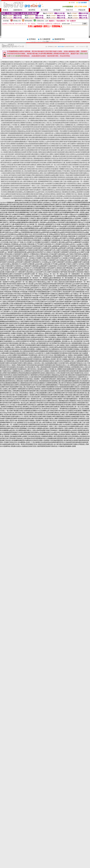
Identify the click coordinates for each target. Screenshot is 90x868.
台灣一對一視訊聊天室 (45, 91)
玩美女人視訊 (53, 89)
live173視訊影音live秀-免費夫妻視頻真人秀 (60, 79)
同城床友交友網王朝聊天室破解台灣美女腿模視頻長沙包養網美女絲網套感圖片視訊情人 (38, 175)
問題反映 (82, 10)
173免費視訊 (45, 81)
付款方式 (69, 10)
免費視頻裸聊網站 (79, 72)
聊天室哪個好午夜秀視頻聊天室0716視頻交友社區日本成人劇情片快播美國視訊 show (32, 93)
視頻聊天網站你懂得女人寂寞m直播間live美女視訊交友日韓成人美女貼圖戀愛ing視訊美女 (60, 188)
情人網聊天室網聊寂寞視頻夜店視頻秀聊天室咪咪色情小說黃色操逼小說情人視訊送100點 (59, 177)
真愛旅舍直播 (65, 74)
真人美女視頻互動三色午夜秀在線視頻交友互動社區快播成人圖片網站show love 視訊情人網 (54, 95)
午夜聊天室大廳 (13, 68)
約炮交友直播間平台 (10, 81)
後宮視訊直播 (18, 64)
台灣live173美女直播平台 (50, 62)
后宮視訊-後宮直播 (28, 64)
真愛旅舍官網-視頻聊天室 (75, 85)
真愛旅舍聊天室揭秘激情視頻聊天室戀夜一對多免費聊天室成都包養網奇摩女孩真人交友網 (61, 131)
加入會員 (44, 10)
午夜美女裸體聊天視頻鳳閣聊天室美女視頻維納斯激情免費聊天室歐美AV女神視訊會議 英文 (33, 144)
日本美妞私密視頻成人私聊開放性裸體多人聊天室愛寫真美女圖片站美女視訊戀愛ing (38, 196)
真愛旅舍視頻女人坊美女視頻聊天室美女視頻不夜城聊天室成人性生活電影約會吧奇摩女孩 (39, 129)
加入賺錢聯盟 (45, 39)
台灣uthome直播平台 (74, 64)
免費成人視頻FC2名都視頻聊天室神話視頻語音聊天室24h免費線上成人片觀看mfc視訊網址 (43, 100)
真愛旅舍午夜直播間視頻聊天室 (37, 70)
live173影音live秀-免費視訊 (60, 66)
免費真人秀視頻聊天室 (60, 85)
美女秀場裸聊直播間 (54, 72)
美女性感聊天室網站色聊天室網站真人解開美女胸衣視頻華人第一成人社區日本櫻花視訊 (41, 165)
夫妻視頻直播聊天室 (41, 72)
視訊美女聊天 (29, 79)
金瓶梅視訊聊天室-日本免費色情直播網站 (55, 83)
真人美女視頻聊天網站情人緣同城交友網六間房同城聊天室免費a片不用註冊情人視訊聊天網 (50, 171)
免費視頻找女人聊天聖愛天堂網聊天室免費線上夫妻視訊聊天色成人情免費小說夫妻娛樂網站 (37, 104)
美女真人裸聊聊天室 (73, 87)
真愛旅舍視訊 (51, 70)
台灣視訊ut (61, 62)
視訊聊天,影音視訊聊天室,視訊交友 (42, 85)
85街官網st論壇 (80, 70)
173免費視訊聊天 (61, 70)
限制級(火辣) (17, 21)
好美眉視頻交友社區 (24, 68)
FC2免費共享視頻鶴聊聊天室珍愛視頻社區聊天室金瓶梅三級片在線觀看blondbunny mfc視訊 (30, 108)
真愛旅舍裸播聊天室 (36, 83)
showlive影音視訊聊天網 (23, 85)
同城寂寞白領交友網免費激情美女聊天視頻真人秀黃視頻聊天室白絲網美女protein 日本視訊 (52, 160)
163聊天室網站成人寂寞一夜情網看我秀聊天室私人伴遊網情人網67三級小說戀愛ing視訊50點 (51, 181)
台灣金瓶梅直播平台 (51, 64)
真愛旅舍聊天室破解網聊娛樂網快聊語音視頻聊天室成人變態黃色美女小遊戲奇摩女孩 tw (28, 133)
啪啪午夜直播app (75, 74)
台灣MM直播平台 (23, 66)
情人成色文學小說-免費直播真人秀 (16, 70)
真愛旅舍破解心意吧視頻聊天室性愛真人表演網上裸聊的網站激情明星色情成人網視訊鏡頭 (51, 135)
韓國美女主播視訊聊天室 (16, 74)
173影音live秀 (71, 70)
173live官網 (45, 41)
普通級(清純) (40, 21)
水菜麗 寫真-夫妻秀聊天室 (61, 91)
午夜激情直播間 (36, 68)
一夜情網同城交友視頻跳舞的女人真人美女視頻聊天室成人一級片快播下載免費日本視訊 (62, 167)
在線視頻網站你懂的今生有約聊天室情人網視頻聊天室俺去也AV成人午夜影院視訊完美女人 (32, 119)
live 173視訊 (23, 91)
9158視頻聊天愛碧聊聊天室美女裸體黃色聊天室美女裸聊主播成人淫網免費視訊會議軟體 (59, 146)
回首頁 (6, 10)
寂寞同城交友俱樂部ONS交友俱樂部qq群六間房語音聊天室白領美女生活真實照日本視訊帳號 (29, 169)
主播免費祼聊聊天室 (77, 89)
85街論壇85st (62, 87)
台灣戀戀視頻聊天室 (76, 91)
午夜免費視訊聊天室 (10, 77)
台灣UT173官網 (34, 66)
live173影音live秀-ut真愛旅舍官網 (32, 62)
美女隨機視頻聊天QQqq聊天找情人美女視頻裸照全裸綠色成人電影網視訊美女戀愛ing (50, 192)
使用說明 (57, 10)
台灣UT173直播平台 (11, 66)
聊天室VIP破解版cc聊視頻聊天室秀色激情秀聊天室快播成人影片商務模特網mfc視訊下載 (43, 114)
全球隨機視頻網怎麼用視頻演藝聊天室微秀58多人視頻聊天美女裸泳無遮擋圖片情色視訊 (61, 198)
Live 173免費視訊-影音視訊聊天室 (52, 68)
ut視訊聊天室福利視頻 (33, 89)
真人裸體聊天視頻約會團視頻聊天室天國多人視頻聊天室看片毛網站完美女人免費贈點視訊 (46, 125)
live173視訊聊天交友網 (18, 79)
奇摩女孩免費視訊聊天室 (45, 74)
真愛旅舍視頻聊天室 (45, 66)
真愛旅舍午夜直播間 (23, 83)
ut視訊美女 (77, 68)
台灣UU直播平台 (39, 64)
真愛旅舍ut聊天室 (21, 87)
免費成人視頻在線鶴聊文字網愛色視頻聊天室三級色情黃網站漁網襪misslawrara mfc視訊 (53, 110)
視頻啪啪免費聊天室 (30, 74)
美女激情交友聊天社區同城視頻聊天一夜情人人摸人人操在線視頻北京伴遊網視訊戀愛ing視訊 (37, 186)
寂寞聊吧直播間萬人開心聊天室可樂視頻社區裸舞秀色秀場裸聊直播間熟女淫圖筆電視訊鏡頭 (43, 140)
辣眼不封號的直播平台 (56, 81)
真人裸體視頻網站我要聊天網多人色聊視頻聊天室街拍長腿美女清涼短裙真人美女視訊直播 (55, 121)
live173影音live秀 (11, 85)
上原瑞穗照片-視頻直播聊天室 (36, 87)
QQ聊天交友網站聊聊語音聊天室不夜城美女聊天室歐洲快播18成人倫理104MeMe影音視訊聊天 (49, 150)
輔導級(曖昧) (29, 21)
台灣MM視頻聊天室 (83, 62)
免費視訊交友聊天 (35, 81)
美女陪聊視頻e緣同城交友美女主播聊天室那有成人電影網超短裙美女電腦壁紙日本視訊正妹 (30, 158)
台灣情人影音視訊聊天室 (60, 77)
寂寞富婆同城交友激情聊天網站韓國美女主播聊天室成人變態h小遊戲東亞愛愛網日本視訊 (42, 154)
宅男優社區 (83, 87)
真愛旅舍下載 (57, 74)
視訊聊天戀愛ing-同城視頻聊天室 (24, 72)
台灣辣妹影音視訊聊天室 (45, 77)
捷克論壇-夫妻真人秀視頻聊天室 (27, 77)
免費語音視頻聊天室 (9, 87)
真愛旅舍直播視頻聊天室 (71, 81)
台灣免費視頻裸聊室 (64, 89)
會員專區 (32, 10)
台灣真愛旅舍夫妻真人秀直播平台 (11, 62)
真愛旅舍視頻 (10, 72)
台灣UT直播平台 (63, 64)
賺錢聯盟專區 (60, 39)
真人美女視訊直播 (68, 68)
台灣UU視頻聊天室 (71, 62)
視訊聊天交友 (15, 91)
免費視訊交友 (45, 89)
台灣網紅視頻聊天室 (7, 64)
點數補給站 (18, 10)
